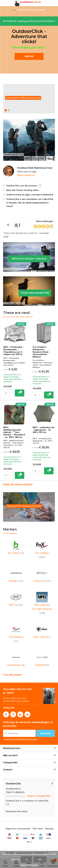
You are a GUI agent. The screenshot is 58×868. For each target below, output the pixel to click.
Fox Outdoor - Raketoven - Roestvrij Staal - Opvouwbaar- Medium (41, 352)
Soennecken (16, 659)
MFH (16, 599)
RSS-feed (38, 829)
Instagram (13, 714)
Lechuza (42, 575)
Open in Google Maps (39, 796)
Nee (40, 859)
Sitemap (49, 829)
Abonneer (46, 733)
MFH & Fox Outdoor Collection (29, 257)
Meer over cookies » (30, 865)
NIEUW (29, 56)
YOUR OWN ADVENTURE (29, 291)
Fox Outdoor (42, 549)
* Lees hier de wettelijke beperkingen (20, 739)
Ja (26, 859)
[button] (6, 110)
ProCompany (16, 633)
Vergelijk (8, 386)
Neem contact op (26, 175)
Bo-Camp (16, 547)
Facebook (6, 714)
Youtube (27, 714)
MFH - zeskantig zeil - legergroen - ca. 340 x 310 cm (43, 430)
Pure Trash (42, 631)
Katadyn (16, 575)
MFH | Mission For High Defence (42, 603)
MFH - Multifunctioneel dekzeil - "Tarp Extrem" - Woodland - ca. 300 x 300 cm (14, 432)
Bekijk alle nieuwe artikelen (18, 484)
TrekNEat (42, 659)
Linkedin (20, 714)
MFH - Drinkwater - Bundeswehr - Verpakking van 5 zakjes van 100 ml (14, 351)
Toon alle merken (12, 675)
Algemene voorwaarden (18, 829)
